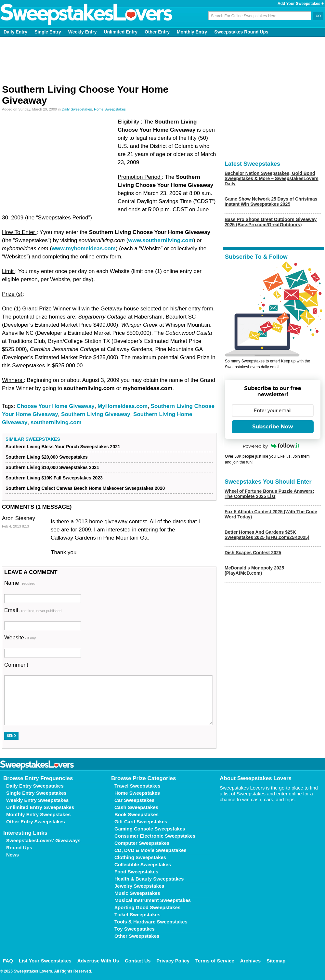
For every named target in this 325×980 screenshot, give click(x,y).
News (13, 855)
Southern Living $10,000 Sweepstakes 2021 (52, 467)
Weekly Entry (83, 32)
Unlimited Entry (121, 32)
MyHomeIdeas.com (123, 406)
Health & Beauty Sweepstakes (149, 879)
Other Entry (157, 32)
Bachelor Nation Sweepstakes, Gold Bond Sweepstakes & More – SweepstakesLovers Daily (272, 178)
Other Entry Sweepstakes (36, 822)
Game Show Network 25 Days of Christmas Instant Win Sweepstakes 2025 (271, 202)
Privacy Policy (173, 961)
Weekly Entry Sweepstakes (37, 800)
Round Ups (19, 848)
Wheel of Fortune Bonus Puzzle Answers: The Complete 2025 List (269, 494)
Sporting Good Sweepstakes (147, 907)
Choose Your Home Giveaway (55, 406)
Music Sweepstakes (137, 893)
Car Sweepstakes (134, 800)
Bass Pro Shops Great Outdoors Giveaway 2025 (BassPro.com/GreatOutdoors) (271, 222)
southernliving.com (56, 422)
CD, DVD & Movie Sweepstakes (150, 850)
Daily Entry (15, 32)
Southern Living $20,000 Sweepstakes (47, 457)
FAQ (8, 961)
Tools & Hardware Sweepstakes (151, 922)
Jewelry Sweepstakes (139, 886)
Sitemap (276, 961)
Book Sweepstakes (136, 814)
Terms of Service (215, 961)
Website (20, 638)
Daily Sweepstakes (77, 109)
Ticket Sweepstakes (137, 915)
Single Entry (48, 32)
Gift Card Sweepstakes (141, 822)
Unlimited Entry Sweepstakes (40, 807)
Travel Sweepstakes (137, 786)
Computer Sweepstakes (142, 843)
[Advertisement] (162, 58)
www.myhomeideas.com (84, 248)
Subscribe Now (273, 427)
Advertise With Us (98, 961)
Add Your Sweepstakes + (301, 4)
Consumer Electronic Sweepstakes (155, 836)
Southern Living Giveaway (96, 414)
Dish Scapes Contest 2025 (253, 553)
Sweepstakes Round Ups (241, 32)
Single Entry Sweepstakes (36, 793)
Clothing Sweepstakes (140, 857)
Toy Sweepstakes (135, 929)
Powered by (271, 446)
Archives (250, 961)
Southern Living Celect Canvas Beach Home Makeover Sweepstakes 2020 (85, 488)
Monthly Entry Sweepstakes (38, 814)
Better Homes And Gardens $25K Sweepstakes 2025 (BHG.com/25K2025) (267, 535)
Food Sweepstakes (136, 872)
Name (20, 583)
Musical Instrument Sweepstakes (153, 900)
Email (33, 610)
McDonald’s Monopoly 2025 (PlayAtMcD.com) (254, 570)
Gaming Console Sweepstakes (150, 829)
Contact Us (138, 961)
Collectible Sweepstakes (143, 864)
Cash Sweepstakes (136, 807)
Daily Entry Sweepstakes (35, 786)
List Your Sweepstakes (45, 961)
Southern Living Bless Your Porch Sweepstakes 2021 (63, 447)
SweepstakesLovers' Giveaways (43, 840)
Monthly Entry (192, 32)
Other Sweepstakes (137, 936)
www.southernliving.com (161, 240)
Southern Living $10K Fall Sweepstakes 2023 (54, 478)
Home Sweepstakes (110, 109)
